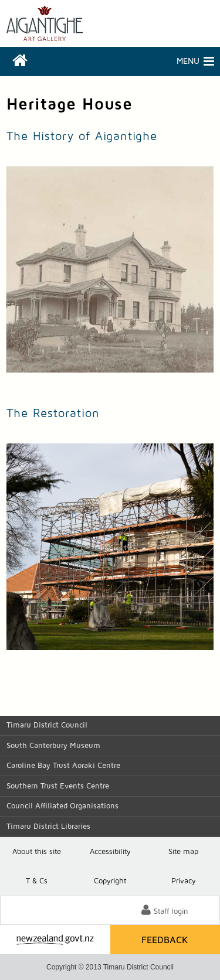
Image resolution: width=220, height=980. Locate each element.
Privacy (184, 881)
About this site (37, 852)
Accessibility (110, 852)
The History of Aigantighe (82, 136)
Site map (183, 852)
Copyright (110, 881)
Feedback (165, 940)
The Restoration (53, 414)
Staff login (171, 912)
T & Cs (37, 881)
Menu (155, 62)
